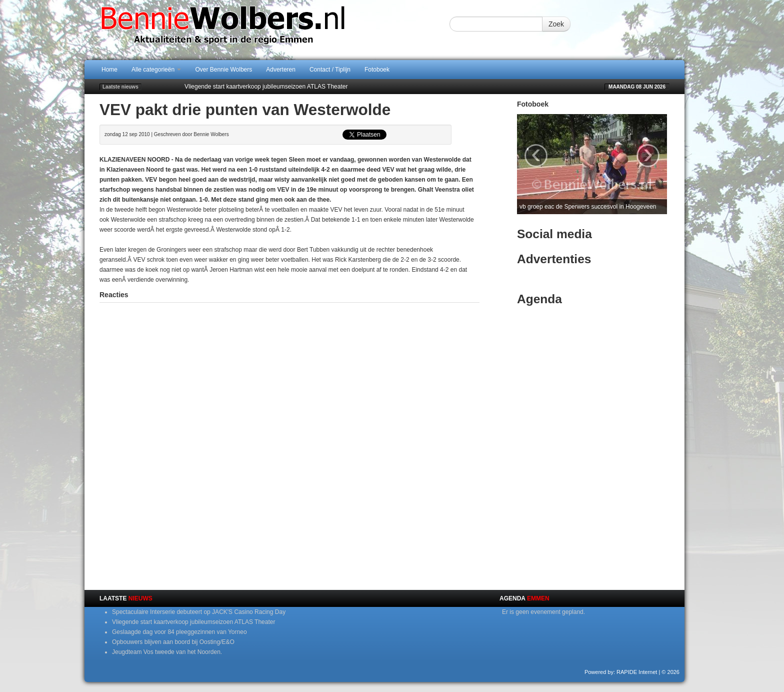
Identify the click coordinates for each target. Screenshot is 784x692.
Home (109, 70)
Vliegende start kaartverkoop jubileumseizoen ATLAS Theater (266, 87)
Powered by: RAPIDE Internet (621, 672)
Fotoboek (377, 70)
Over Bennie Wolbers (223, 70)
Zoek (556, 24)
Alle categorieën (156, 70)
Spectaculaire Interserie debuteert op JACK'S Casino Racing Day (199, 612)
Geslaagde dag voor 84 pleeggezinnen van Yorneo (179, 632)
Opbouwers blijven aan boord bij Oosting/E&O (173, 642)
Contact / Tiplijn (330, 70)
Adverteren (281, 70)
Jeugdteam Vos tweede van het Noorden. (167, 652)
